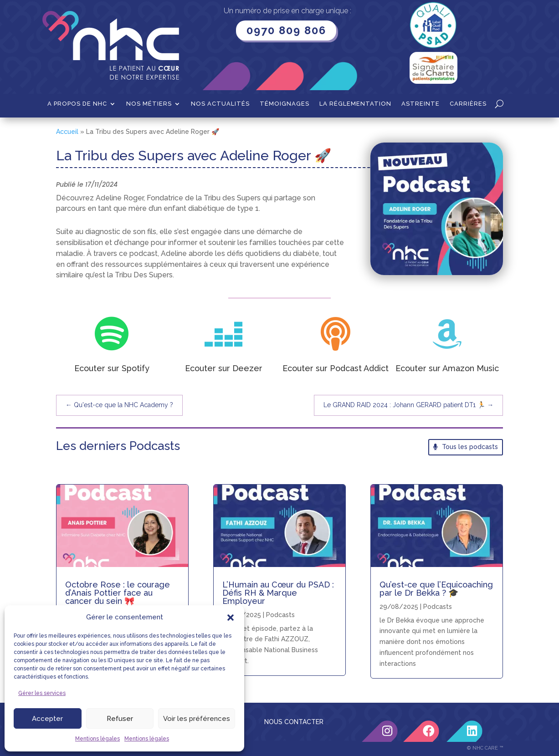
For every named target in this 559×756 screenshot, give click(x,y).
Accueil (67, 132)
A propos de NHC (77, 104)
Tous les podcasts (470, 447)
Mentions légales (97, 739)
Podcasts (280, 615)
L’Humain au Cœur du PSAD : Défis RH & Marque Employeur (278, 593)
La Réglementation (355, 104)
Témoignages (285, 104)
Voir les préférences (197, 719)
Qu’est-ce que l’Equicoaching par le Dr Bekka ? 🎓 (436, 589)
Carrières (468, 104)
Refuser (120, 719)
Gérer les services (42, 693)
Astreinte (421, 104)
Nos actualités (220, 104)
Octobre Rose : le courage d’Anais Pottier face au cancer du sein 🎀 (118, 593)
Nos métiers (149, 104)
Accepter (47, 719)
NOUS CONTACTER (294, 722)
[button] (231, 618)
